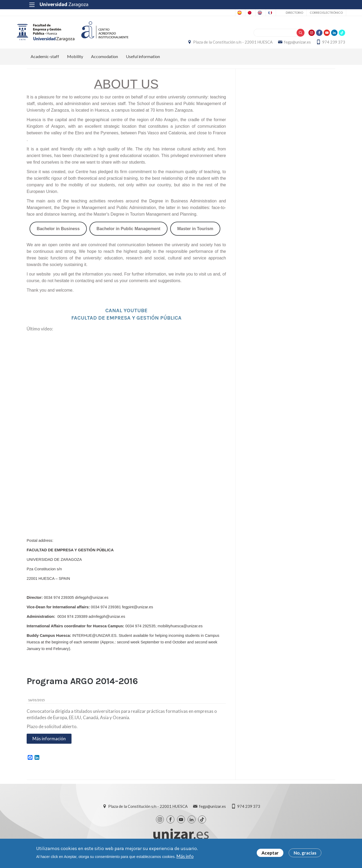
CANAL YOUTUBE (126, 316)
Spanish (178, 13)
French (258, 13)
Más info (185, 856)
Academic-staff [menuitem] (45, 62)
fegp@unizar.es (288, 45)
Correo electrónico (315, 13)
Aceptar (270, 853)
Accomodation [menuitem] (104, 62)
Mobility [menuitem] (75, 62)
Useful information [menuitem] (143, 62)
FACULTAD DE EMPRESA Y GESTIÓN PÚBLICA (126, 323)
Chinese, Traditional (208, 13)
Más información (49, 744)
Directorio (284, 13)
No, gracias (305, 853)
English (237, 13)
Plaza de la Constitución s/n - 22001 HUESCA (223, 45)
